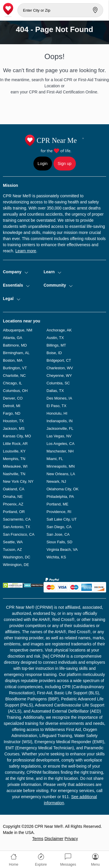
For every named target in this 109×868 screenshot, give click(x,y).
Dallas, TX (55, 391)
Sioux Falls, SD (59, 542)
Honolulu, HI (57, 413)
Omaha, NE (13, 497)
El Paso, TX (56, 406)
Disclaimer (54, 839)
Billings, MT (56, 345)
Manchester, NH (60, 451)
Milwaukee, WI (15, 466)
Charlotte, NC (14, 376)
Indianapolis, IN (60, 421)
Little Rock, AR (15, 444)
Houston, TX (13, 421)
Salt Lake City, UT (62, 519)
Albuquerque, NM (18, 330)
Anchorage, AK (59, 330)
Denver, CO (13, 398)
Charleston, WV (60, 368)
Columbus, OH (15, 391)
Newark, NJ (56, 481)
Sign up (64, 164)
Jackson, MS (14, 428)
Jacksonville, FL (60, 428)
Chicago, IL (12, 383)
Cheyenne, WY (59, 376)
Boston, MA (13, 360)
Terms (38, 839)
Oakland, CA (14, 489)
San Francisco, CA (19, 534)
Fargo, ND (12, 413)
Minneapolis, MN (61, 466)
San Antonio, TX (17, 527)
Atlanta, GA (12, 338)
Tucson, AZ (12, 550)
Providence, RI (59, 512)
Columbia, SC (58, 383)
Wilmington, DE (16, 565)
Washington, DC (17, 557)
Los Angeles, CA (60, 444)
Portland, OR (14, 512)
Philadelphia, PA (60, 497)
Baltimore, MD (15, 345)
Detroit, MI (12, 406)
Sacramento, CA (17, 519)
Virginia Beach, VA (62, 550)
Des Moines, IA (59, 398)
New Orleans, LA (61, 474)
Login (42, 164)
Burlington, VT (15, 368)
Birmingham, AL (16, 353)
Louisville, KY (14, 451)
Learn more (26, 251)
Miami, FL (55, 459)
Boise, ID (54, 353)
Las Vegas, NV (59, 436)
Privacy (71, 839)
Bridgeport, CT (59, 360)
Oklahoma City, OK (62, 489)
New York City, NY (18, 481)
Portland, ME (57, 504)
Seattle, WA (13, 542)
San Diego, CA (59, 527)
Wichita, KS (56, 557)
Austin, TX (55, 338)
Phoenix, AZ (13, 504)
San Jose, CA (58, 534)
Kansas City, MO (17, 436)
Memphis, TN (14, 459)
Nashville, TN (14, 474)
